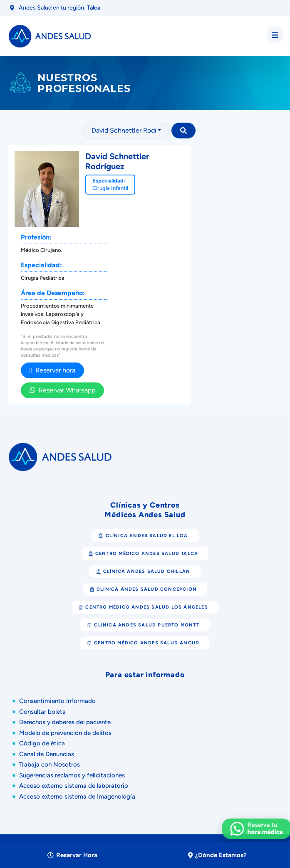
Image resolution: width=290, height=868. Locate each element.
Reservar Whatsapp (62, 390)
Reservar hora (52, 370)
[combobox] (126, 131)
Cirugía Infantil (110, 188)
